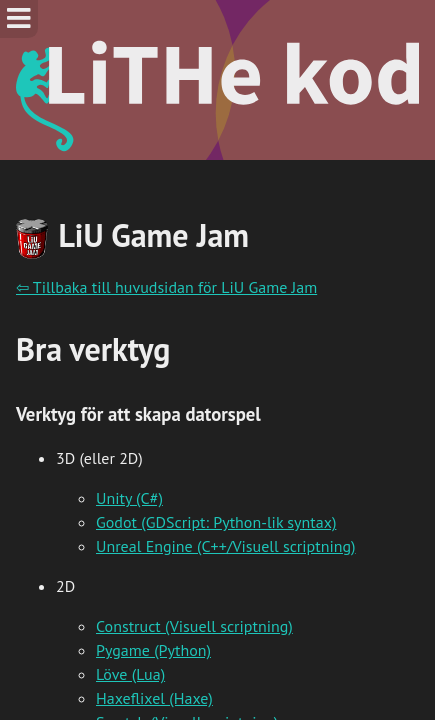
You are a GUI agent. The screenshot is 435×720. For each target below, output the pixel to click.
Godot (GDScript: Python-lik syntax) (216, 522)
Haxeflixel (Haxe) (154, 698)
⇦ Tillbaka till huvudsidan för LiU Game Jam (166, 287)
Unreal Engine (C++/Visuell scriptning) (226, 546)
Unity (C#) (129, 498)
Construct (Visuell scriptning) (194, 626)
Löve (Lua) (130, 674)
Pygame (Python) (153, 650)
